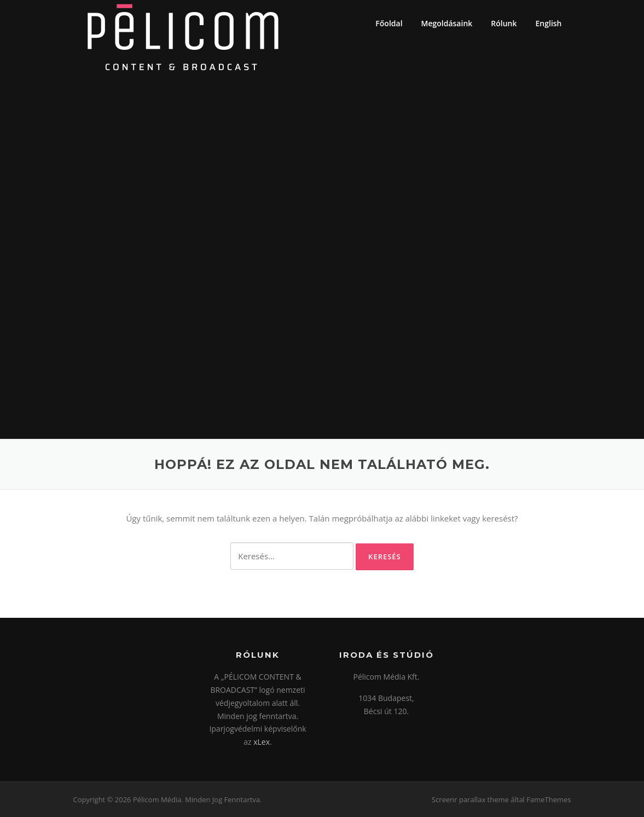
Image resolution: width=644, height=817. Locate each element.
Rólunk (504, 23)
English (549, 23)
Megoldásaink (447, 23)
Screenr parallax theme (470, 799)
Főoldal (389, 23)
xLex (262, 742)
